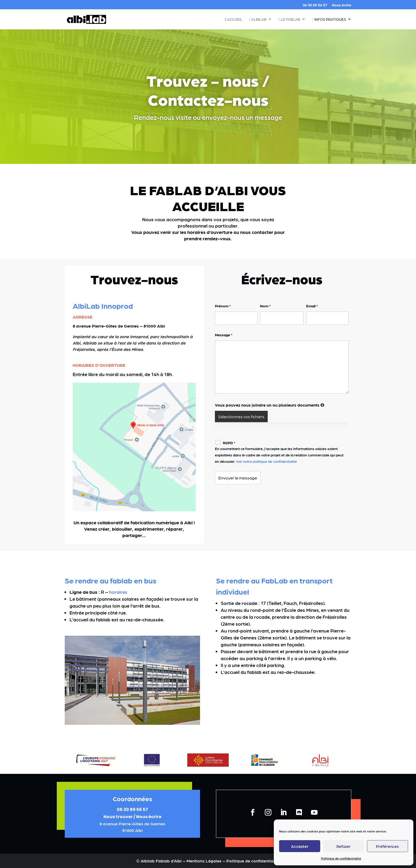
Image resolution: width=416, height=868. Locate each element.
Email (312, 306)
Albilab (258, 19)
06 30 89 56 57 (315, 5)
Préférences (387, 846)
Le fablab (289, 19)
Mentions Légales (205, 861)
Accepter (300, 846)
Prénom (223, 306)
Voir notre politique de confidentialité (266, 461)
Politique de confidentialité (341, 858)
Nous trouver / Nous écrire (132, 817)
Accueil (234, 19)
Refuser (344, 846)
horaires (118, 592)
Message (224, 335)
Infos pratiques (329, 19)
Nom (265, 306)
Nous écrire (342, 5)
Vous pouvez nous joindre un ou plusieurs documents (270, 405)
